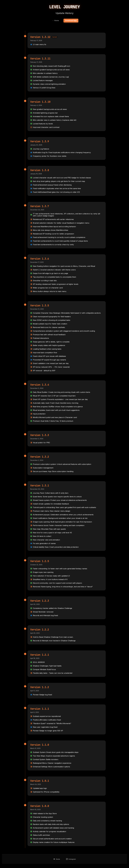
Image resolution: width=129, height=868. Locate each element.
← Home (55, 21)
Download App (71, 21)
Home (57, 859)
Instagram (71, 859)
